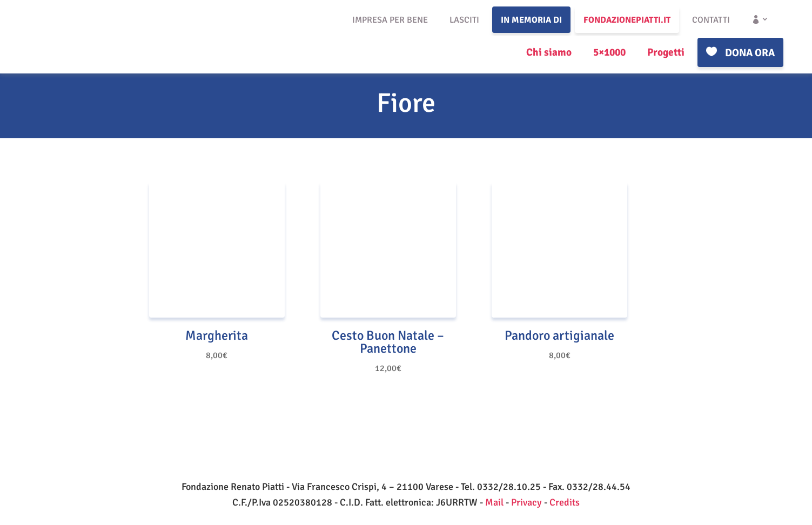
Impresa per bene (390, 20)
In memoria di (531, 20)
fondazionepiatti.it (627, 20)
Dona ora (750, 53)
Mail (494, 502)
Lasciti (464, 20)
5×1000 (609, 52)
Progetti (666, 52)
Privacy (526, 502)
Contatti (711, 20)
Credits (565, 502)
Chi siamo (549, 52)
